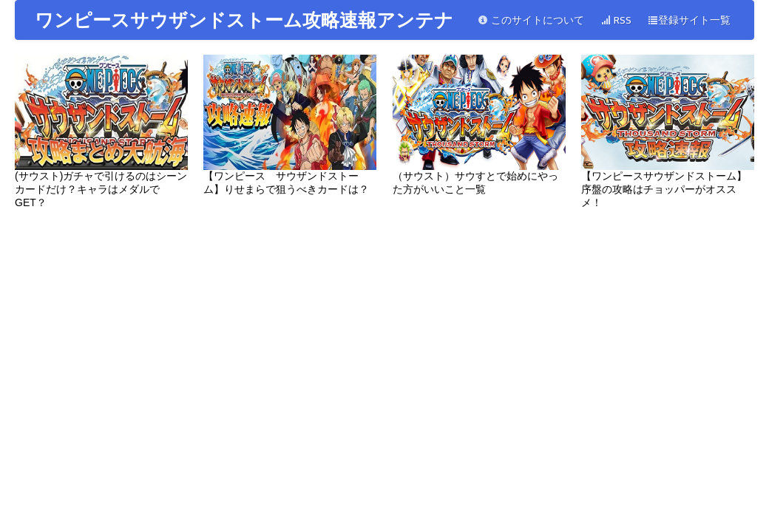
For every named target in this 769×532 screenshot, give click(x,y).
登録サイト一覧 (689, 20)
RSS (616, 20)
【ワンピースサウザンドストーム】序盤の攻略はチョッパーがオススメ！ (668, 132)
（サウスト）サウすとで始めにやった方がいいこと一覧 (479, 125)
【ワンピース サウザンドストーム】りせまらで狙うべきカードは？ (290, 125)
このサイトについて (531, 20)
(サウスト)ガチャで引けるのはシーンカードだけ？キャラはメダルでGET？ (101, 132)
